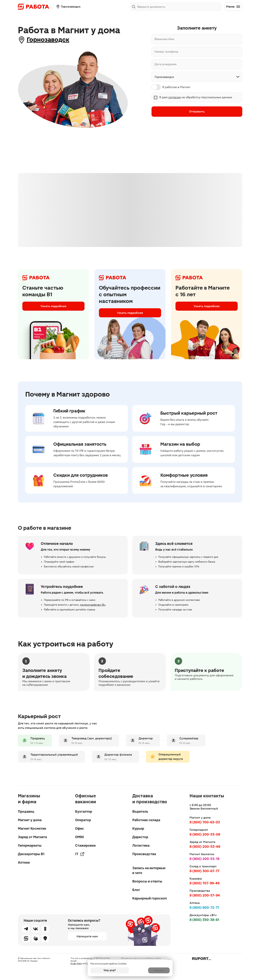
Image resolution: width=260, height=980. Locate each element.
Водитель (140, 811)
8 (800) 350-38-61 (204, 920)
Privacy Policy (76, 963)
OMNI (80, 837)
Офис (80, 828)
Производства (144, 854)
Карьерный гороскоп (150, 898)
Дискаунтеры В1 (31, 854)
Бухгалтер (84, 811)
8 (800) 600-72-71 (204, 908)
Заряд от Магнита (32, 837)
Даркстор (140, 837)
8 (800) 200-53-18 (204, 859)
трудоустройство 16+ (93, 605)
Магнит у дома (30, 820)
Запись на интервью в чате (149, 870)
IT (80, 854)
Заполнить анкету (206, 7)
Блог (136, 890)
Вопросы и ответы (147, 881)
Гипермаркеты (30, 845)
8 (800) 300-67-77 (204, 871)
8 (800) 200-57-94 (205, 895)
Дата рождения (166, 64)
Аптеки (24, 862)
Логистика (141, 845)
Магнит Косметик (32, 828)
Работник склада (146, 820)
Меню (233, 7)
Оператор (83, 820)
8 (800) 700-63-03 (205, 822)
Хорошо (150, 970)
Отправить (197, 112)
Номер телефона (166, 52)
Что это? (110, 970)
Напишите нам (87, 936)
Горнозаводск (53, 40)
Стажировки (85, 845)
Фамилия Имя (164, 39)
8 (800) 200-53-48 (205, 847)
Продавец (26, 811)
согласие (175, 97)
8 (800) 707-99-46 (205, 883)
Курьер (138, 828)
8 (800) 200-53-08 (205, 834)
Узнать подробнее (53, 307)
